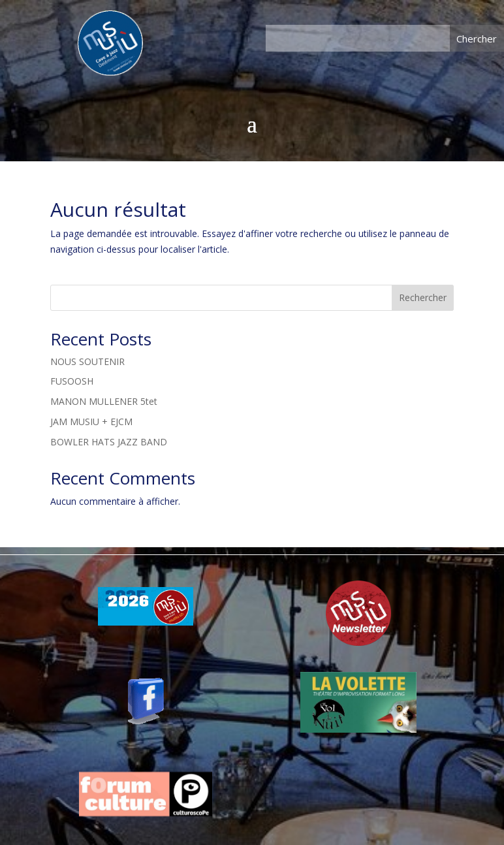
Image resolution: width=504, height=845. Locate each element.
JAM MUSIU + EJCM (91, 422)
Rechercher (423, 297)
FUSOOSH (72, 381)
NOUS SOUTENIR (87, 361)
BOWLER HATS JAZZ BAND (109, 442)
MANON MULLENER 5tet (104, 401)
